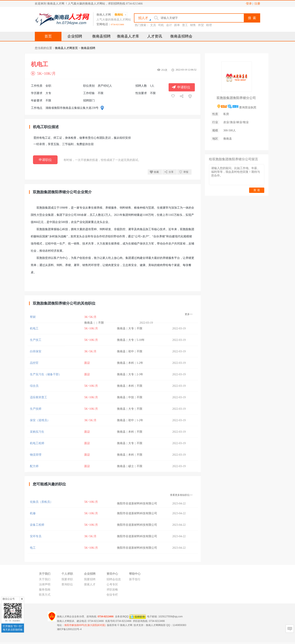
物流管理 (36, 455)
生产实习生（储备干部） (46, 374)
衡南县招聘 (101, 36)
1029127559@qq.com (170, 617)
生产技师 (36, 409)
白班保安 (36, 351)
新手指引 (135, 579)
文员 (153, 25)
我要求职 (67, 579)
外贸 (201, 25)
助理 (209, 25)
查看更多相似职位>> (181, 495)
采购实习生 (37, 432)
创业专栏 (112, 595)
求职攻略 (112, 590)
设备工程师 (37, 525)
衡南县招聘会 (181, 36)
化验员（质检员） (41, 502)
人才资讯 (155, 36)
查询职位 (67, 584)
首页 (48, 36)
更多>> (189, 314)
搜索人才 (90, 584)
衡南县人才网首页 (66, 48)
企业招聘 (75, 36)
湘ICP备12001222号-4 (69, 629)
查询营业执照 (248, 108)
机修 (33, 513)
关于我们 (45, 579)
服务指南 (45, 590)
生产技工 (36, 340)
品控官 (34, 363)
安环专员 (36, 536)
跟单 (177, 25)
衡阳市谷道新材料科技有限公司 (137, 503)
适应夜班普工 (39, 397)
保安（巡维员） (40, 420)
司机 (161, 25)
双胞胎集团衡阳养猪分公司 (236, 98)
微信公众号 (9, 599)
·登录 (248, 4)
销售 (193, 25)
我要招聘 (90, 579)
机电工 (34, 328)
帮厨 (33, 317)
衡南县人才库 (128, 36)
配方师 (34, 466)
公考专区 (112, 584)
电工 (33, 548)
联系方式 (45, 595)
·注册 (257, 4)
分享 (171, 172)
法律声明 (45, 584)
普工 (185, 25)
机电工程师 (37, 443)
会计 (169, 25)
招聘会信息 (114, 579)
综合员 (34, 386)
